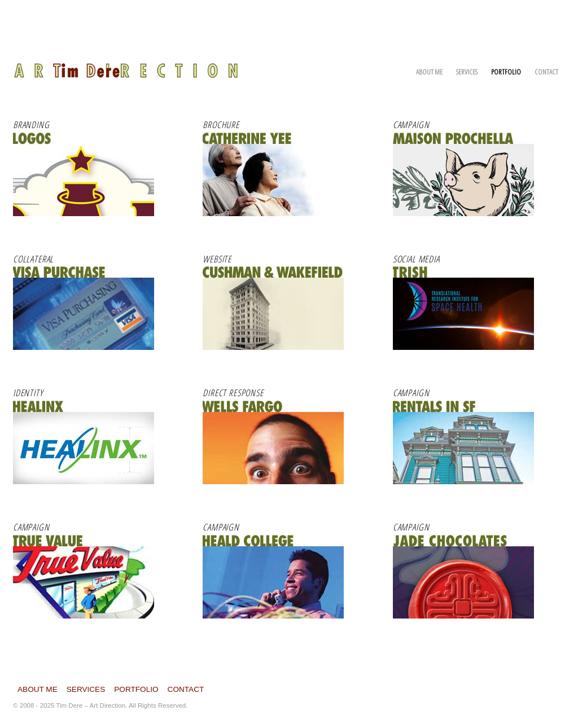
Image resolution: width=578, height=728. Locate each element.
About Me (429, 72)
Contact (546, 72)
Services (467, 72)
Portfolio (506, 72)
